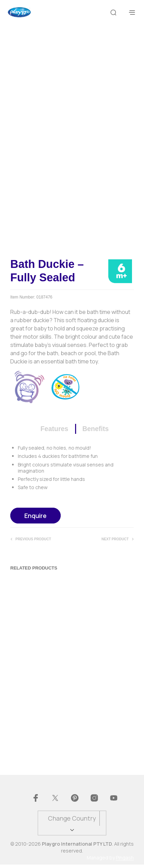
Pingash (125, 861)
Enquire (35, 519)
